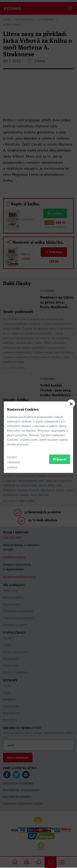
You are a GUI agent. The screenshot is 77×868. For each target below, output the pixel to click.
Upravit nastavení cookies (14, 462)
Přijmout (60, 459)
